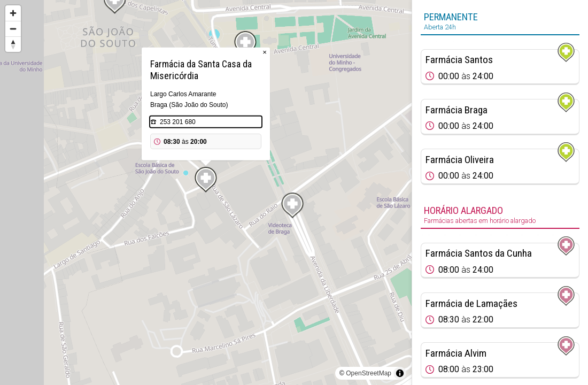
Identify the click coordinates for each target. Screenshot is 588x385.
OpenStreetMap (369, 373)
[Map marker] (292, 205)
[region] (206, 192)
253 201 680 (178, 122)
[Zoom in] (13, 13)
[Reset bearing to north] (13, 44)
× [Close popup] (265, 52)
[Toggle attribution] (400, 373)
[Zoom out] (13, 29)
